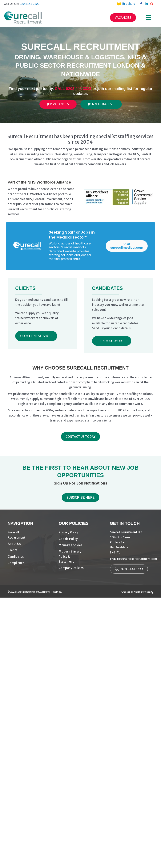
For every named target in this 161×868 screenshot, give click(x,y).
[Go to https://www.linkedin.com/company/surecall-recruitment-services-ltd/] (147, 4)
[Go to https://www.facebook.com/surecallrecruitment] (142, 4)
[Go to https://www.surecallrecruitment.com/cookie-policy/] (80, 539)
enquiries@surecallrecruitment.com (133, 559)
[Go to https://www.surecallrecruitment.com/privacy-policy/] (80, 532)
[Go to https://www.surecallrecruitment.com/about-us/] (29, 544)
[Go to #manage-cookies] (80, 545)
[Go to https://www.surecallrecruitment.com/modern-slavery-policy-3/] (80, 557)
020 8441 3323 (30, 4)
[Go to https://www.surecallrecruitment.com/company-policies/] (80, 568)
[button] (36, 336)
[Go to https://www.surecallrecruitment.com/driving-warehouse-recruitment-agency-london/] (29, 550)
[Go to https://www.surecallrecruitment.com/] (29, 535)
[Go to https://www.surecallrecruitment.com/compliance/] (29, 563)
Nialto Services (144, 592)
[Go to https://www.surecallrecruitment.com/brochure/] (128, 4)
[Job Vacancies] (58, 104)
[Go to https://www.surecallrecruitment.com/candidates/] (29, 557)
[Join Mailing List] (101, 104)
